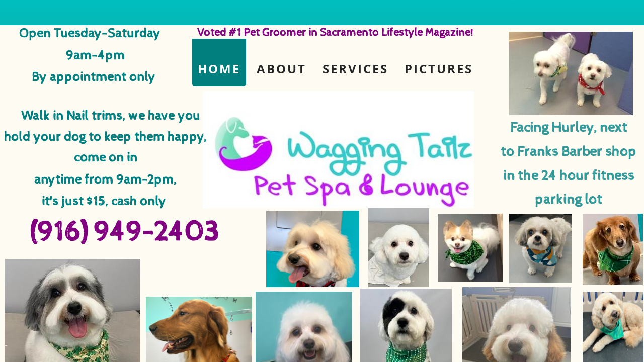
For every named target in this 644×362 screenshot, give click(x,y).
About (281, 69)
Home (219, 69)
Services (355, 69)
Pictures (439, 69)
